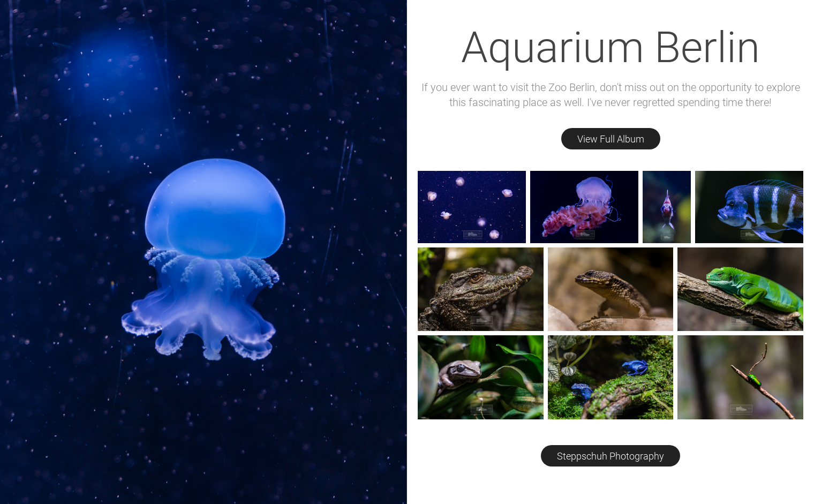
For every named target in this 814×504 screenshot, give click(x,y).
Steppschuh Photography (611, 456)
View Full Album (611, 139)
